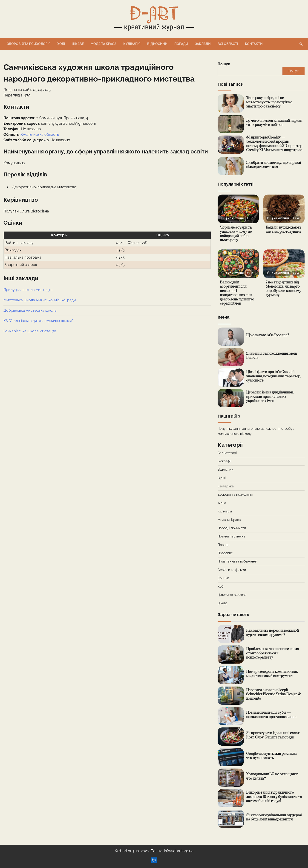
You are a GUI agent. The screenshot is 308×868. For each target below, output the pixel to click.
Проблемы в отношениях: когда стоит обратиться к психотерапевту (272, 653)
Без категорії (227, 453)
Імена (222, 503)
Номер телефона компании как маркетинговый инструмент (272, 674)
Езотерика (226, 486)
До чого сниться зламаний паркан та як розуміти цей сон (274, 123)
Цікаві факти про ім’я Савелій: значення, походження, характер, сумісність (273, 376)
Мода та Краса (104, 44)
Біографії (224, 461)
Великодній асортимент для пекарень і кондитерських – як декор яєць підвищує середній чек (237, 293)
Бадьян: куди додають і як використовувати (284, 230)
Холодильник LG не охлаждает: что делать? (272, 776)
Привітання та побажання (237, 561)
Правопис (225, 553)
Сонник (223, 578)
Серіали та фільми (232, 570)
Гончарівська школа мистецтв (30, 331)
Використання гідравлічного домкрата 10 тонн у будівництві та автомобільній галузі (274, 797)
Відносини (157, 44)
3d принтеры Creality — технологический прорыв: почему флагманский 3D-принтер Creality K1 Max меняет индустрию (274, 144)
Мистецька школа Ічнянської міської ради (40, 300)
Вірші (222, 478)
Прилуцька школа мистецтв (28, 290)
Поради (181, 44)
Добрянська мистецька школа (30, 310)
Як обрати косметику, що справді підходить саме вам (273, 165)
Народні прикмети (232, 528)
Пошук (224, 64)
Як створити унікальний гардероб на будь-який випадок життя (274, 817)
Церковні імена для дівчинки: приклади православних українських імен (270, 397)
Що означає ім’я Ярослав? (268, 335)
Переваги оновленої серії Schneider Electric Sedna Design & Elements (273, 694)
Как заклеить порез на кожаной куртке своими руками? (272, 633)
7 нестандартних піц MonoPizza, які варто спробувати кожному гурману (283, 289)
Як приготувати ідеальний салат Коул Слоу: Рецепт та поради (273, 735)
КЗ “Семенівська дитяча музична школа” (38, 321)
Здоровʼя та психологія (29, 44)
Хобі (61, 44)
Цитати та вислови (232, 595)
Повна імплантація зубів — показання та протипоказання (271, 715)
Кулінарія (132, 44)
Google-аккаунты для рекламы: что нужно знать (272, 756)
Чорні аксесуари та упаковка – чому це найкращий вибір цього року (236, 234)
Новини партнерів (231, 536)
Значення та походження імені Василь (271, 356)
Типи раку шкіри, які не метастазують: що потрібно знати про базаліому (269, 102)
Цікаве (78, 44)
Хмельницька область (40, 134)
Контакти (254, 44)
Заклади (203, 44)
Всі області (228, 44)
